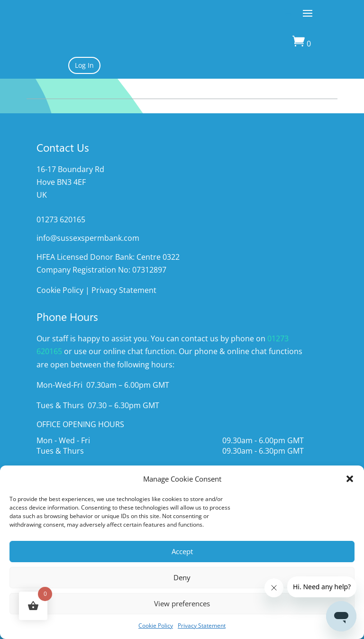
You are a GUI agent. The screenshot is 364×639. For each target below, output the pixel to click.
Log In (84, 65)
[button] (350, 479)
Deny (182, 577)
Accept (182, 551)
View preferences (182, 603)
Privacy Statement (202, 625)
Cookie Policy (156, 625)
